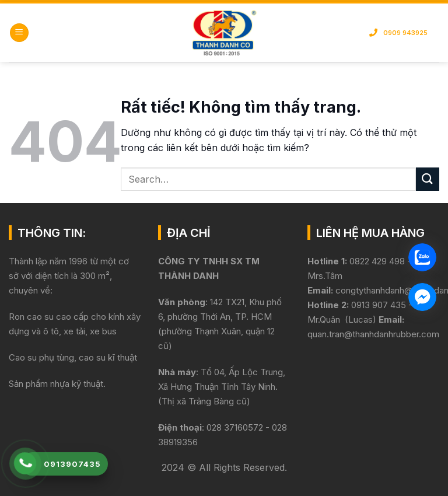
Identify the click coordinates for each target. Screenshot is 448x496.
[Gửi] (428, 179)
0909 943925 (398, 33)
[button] (19, 33)
